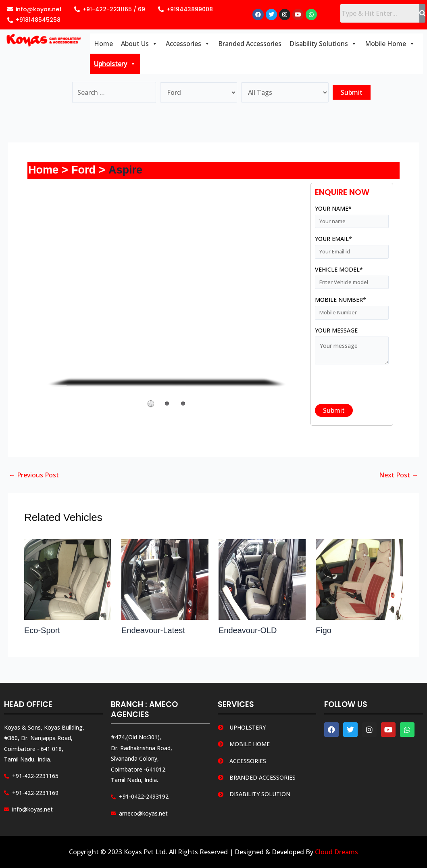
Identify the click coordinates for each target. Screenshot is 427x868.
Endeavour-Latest (153, 630)
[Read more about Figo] (359, 579)
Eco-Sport (42, 630)
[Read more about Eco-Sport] (68, 579)
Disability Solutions (323, 44)
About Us (139, 44)
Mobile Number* (352, 308)
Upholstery (115, 64)
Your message (352, 347)
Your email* (352, 247)
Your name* (352, 217)
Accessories (188, 44)
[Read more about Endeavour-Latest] (165, 579)
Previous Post (34, 475)
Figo (324, 630)
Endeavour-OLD (248, 630)
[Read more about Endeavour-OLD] (262, 579)
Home (103, 44)
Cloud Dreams (336, 852)
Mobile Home (390, 44)
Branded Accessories (250, 44)
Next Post (399, 475)
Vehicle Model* (352, 278)
